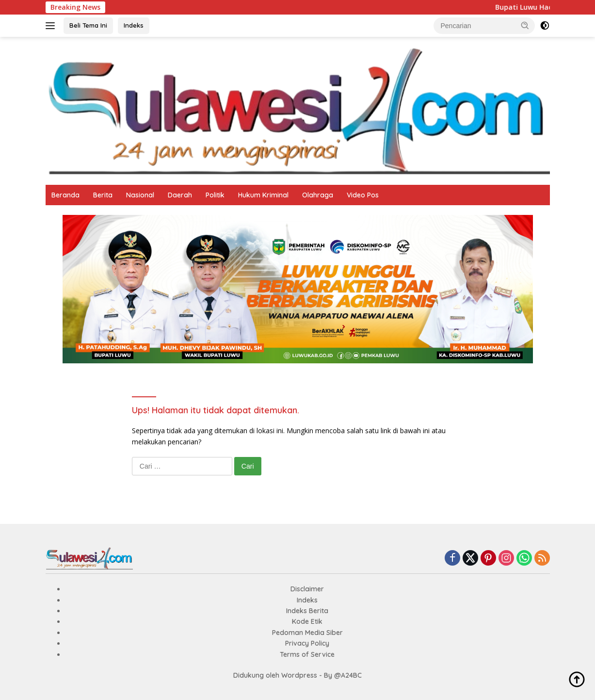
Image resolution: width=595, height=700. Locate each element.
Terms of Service (307, 654)
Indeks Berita (307, 611)
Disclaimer (307, 589)
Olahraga (318, 195)
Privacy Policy (307, 643)
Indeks (134, 25)
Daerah (180, 195)
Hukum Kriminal (263, 195)
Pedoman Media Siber (307, 633)
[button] (525, 25)
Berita (103, 195)
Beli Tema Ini (88, 25)
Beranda (65, 195)
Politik (215, 195)
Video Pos (363, 195)
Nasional (140, 195)
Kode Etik (307, 621)
